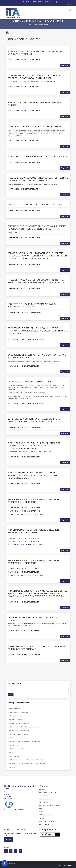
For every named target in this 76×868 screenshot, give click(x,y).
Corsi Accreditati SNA (14, 709)
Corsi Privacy (11, 767)
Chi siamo (42, 789)
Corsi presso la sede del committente (50, 805)
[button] (5, 863)
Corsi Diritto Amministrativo (15, 738)
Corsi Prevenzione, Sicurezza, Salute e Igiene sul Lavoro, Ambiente (27, 764)
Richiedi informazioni (45, 815)
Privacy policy (62, 865)
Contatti (42, 818)
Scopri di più (65, 66)
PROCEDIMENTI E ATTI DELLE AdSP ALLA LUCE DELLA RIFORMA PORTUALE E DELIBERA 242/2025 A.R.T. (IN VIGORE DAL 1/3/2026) (38, 331)
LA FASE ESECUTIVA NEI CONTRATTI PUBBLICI (31, 382)
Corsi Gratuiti (11, 753)
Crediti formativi (44, 802)
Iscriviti (9, 840)
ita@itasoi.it (58, 2)
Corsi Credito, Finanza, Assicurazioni (18, 731)
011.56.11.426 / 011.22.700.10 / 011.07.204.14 (39, 2)
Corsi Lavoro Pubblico (14, 756)
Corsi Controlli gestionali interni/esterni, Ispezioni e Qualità (25, 727)
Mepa (41, 812)
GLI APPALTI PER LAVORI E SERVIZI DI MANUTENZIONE (35, 205)
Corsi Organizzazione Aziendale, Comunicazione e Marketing (25, 760)
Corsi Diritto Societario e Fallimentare (18, 749)
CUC (41, 809)
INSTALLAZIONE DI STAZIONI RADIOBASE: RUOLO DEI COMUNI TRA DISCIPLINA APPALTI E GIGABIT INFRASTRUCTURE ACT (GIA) (34, 446)
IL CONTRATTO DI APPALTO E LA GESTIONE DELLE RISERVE (38, 156)
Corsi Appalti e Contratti (14, 716)
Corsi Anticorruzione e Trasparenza (18, 712)
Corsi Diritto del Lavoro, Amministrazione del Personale (24, 742)
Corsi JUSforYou (44, 825)
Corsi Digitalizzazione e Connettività (18, 734)
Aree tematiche (44, 796)
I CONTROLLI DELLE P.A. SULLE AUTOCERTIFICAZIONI (35, 127)
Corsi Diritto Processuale (15, 745)
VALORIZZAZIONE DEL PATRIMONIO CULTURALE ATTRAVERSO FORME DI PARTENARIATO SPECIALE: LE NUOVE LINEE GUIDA (35, 475)
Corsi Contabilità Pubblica (15, 720)
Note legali (69, 865)
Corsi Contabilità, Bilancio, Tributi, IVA (19, 723)
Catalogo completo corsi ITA (48, 793)
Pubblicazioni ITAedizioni (47, 821)
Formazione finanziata (46, 799)
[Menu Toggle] (70, 10)
